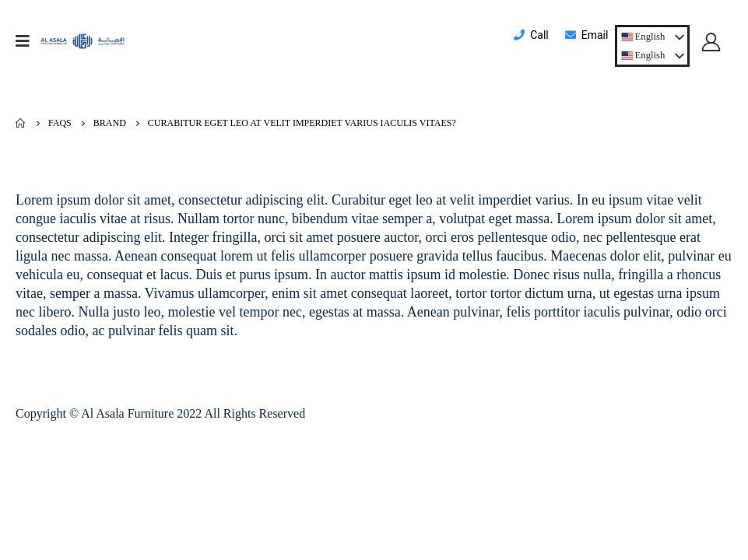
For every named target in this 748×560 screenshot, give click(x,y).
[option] (644, 55)
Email (586, 35)
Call (530, 35)
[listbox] (652, 55)
